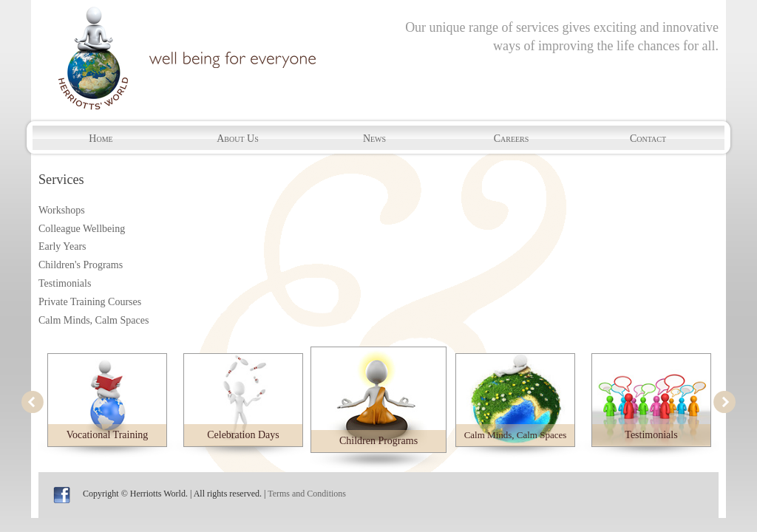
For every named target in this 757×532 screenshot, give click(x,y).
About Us (238, 139)
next (724, 402)
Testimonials (65, 283)
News (374, 139)
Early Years (62, 246)
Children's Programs (81, 265)
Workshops (62, 210)
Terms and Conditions (307, 494)
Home (101, 139)
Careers (512, 139)
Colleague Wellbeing (82, 229)
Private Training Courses (90, 302)
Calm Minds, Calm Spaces (94, 320)
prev (33, 402)
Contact (648, 139)
